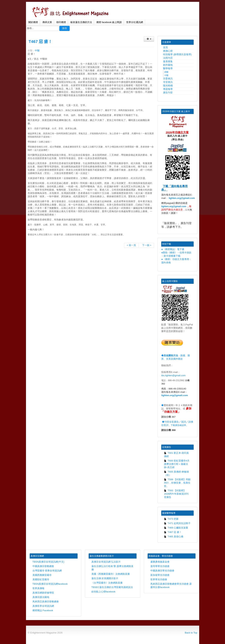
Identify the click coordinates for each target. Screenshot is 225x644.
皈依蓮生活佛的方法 (81, 22)
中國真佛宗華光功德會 (162, 571)
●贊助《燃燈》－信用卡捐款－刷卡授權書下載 (176, 254)
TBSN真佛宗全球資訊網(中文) (48, 562)
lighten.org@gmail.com (182, 198)
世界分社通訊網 (135, 22)
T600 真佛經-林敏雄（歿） (176, 473)
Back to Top (191, 633)
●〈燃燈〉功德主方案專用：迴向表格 (176, 261)
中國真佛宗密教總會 (43, 566)
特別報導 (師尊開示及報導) (177, 54)
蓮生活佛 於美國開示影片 (105, 578)
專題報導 (168, 89)
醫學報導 (168, 68)
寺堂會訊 (168, 82)
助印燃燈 (61, 22)
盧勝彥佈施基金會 (160, 562)
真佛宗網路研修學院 (43, 593)
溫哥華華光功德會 (160, 566)
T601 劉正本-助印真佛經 (176, 455)
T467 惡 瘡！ (40, 42)
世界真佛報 (38, 588)
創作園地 (168, 65)
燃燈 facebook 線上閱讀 (109, 22)
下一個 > (147, 245)
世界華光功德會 (159, 579)
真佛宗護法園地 (41, 597)
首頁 (165, 47)
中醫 (37, 51)
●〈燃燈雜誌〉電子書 (173, 249)
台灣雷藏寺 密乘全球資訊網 (47, 571)
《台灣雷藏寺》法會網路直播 (107, 583)
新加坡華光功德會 (160, 575)
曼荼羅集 (168, 61)
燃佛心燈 (168, 51)
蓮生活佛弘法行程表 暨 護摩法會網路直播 (112, 568)
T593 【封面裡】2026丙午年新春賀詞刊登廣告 (176, 494)
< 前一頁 (131, 245)
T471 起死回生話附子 (177, 523)
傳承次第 (47, 22)
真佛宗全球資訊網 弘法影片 (106, 562)
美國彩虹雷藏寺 (41, 579)
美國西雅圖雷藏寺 (42, 575)
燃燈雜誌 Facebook (43, 610)
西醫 (166, 72)
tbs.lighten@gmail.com (173, 375)
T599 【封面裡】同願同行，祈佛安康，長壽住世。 (177, 483)
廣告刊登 (168, 93)
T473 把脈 (171, 519)
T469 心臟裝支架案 (176, 528)
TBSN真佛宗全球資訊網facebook (50, 584)
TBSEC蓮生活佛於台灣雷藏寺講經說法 (112, 587)
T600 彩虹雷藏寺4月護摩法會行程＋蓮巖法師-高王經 (177, 464)
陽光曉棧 (168, 86)
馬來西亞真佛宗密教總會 (46, 602)
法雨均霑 (168, 58)
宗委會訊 (168, 79)
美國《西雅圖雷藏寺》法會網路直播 (111, 574)
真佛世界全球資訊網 (43, 606)
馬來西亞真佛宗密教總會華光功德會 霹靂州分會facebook (171, 586)
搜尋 (64, 28)
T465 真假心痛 (174, 537)
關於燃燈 (33, 22)
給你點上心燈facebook (103, 592)
